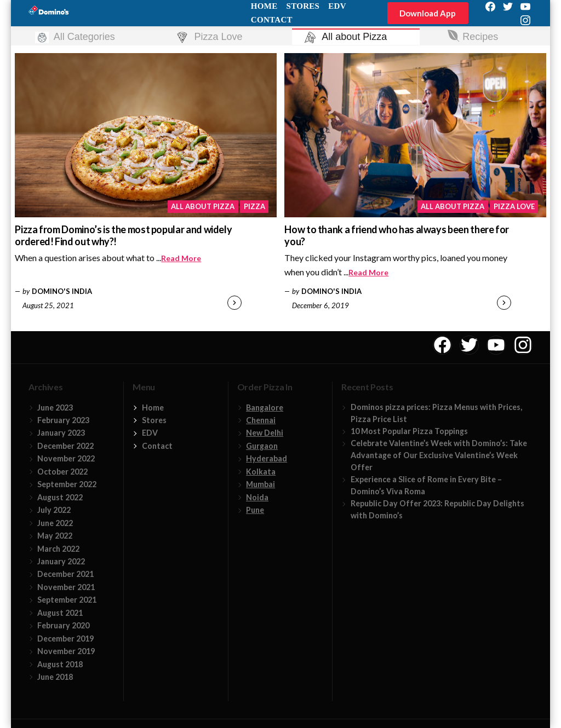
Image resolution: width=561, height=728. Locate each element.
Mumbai (261, 484)
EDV (150, 433)
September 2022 (67, 484)
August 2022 (60, 497)
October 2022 (62, 472)
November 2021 (66, 587)
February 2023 (63, 420)
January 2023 (61, 433)
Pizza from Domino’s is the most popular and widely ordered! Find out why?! (123, 236)
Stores (154, 420)
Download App (428, 13)
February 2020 (63, 625)
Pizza (254, 206)
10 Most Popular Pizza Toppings (409, 431)
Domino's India (62, 291)
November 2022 (66, 458)
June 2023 (55, 408)
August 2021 (60, 613)
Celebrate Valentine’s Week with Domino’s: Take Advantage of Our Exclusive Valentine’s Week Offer (439, 455)
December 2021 (65, 574)
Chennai (261, 420)
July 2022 (54, 510)
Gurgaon (262, 446)
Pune (255, 510)
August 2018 (60, 664)
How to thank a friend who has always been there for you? (397, 236)
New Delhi (265, 433)
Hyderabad (267, 458)
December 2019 (65, 639)
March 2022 (58, 549)
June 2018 (55, 677)
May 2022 (55, 536)
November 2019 (66, 651)
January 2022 (61, 561)
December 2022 (65, 446)
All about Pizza (203, 206)
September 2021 (67, 600)
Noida (257, 497)
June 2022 (55, 523)
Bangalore (265, 408)
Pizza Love (514, 206)
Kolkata (261, 472)
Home (153, 408)
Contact (272, 20)
